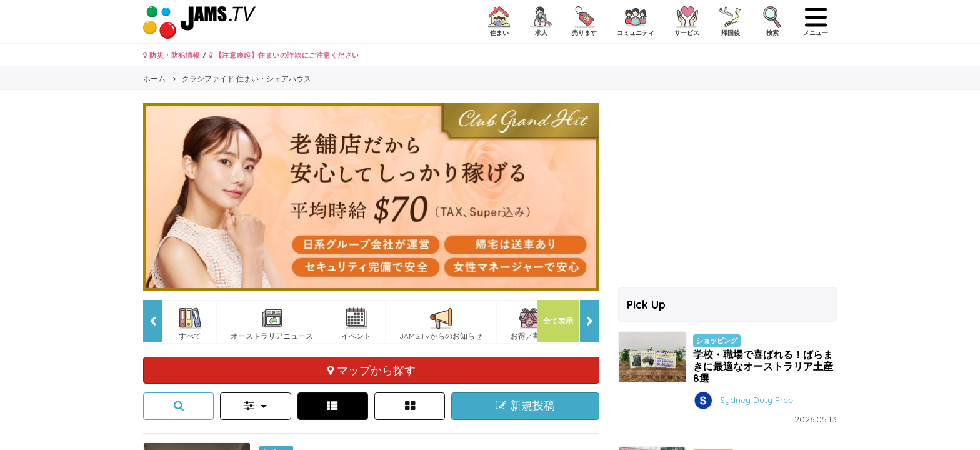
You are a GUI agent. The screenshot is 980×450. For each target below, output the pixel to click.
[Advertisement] (727, 191)
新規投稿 (525, 406)
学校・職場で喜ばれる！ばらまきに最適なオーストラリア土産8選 (763, 366)
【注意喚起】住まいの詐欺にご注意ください (284, 55)
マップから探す (372, 370)
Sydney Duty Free (757, 400)
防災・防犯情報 (172, 55)
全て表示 (558, 321)
